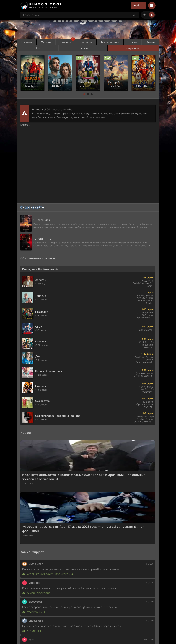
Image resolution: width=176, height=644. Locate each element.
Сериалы (86, 42)
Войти (138, 6)
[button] (84, 94)
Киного (24, 125)
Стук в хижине (34, 612)
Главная (27, 42)
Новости (83, 48)
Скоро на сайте (32, 207)
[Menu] (152, 6)
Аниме (151, 42)
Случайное (133, 48)
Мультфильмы (110, 42)
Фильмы (46, 42)
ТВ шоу (133, 42)
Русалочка (32, 631)
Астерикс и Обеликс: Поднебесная (48, 574)
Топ (38, 48)
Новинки (66, 42)
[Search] (134, 15)
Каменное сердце (36, 593)
